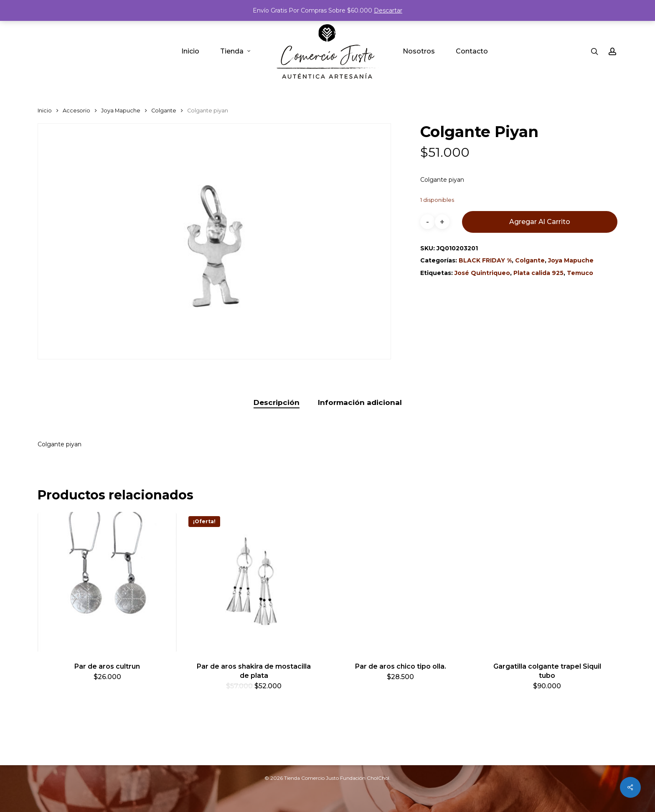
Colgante (164, 111)
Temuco (580, 273)
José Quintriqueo (482, 273)
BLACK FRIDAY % (485, 260)
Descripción (277, 402)
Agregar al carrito (540, 222)
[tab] (277, 403)
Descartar (388, 10)
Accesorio (76, 111)
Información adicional (360, 402)
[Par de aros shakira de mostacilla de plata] (254, 582)
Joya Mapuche (121, 111)
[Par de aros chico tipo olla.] (400, 582)
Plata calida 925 (538, 273)
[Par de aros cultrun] (107, 582)
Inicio (45, 111)
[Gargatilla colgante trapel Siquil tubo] (547, 582)
